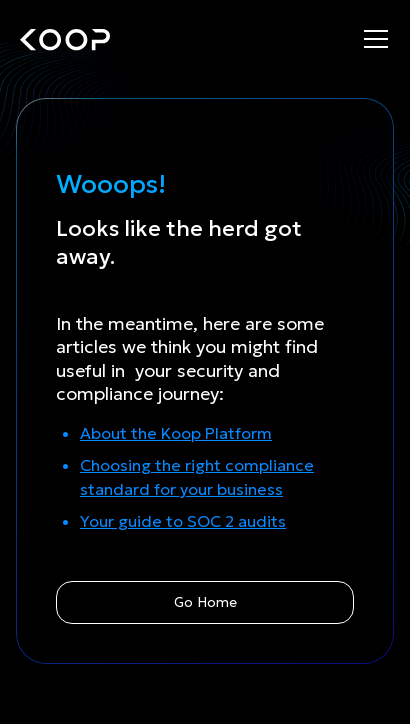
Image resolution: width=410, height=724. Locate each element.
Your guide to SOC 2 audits (183, 521)
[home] (65, 40)
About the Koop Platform (176, 433)
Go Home (205, 602)
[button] (376, 40)
